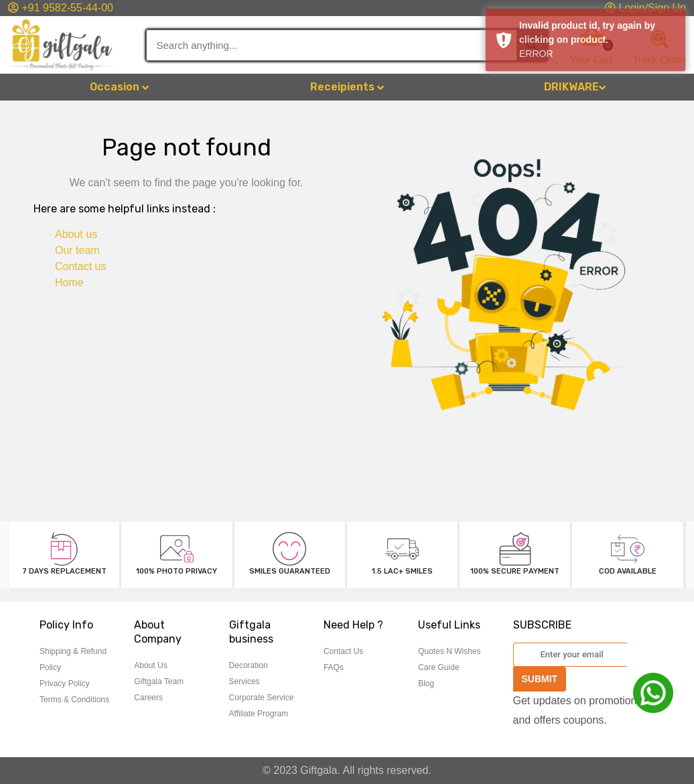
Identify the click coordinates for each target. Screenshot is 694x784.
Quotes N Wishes (449, 651)
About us (76, 234)
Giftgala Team (159, 681)
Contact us (80, 266)
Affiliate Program (259, 714)
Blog (426, 683)
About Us (150, 665)
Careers (148, 698)
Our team (77, 250)
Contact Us (343, 651)
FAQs (334, 667)
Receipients (347, 87)
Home (69, 282)
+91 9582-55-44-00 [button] (61, 8)
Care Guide (438, 667)
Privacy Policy (65, 683)
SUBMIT (540, 679)
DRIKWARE (575, 87)
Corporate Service (262, 698)
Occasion (119, 87)
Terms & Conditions (74, 700)
